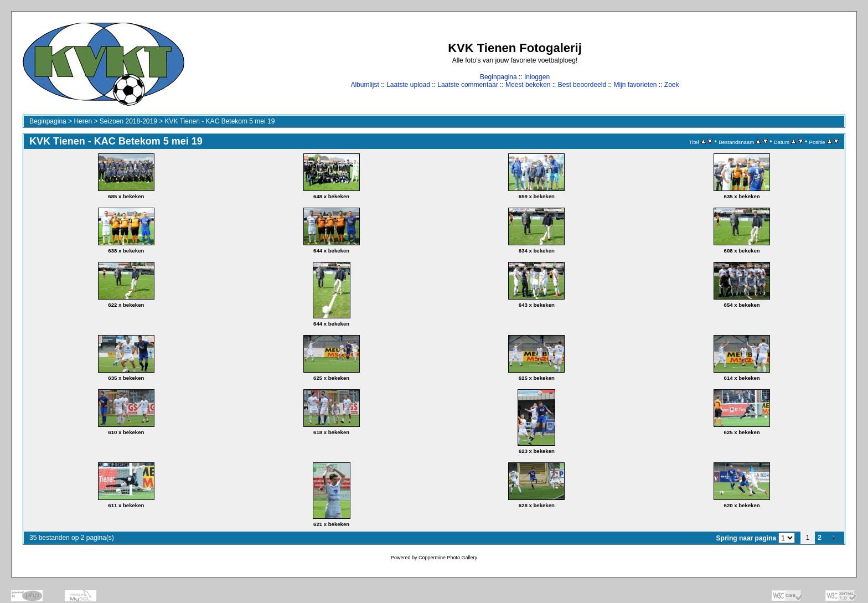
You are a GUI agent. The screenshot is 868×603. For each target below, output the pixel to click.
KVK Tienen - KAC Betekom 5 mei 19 (220, 121)
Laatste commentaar (467, 85)
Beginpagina (498, 77)
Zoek (672, 85)
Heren (83, 121)
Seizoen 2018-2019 (128, 121)
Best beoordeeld (582, 85)
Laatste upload (408, 85)
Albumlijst (365, 85)
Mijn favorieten (635, 85)
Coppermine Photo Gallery (448, 558)
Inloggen (537, 77)
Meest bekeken (528, 85)
